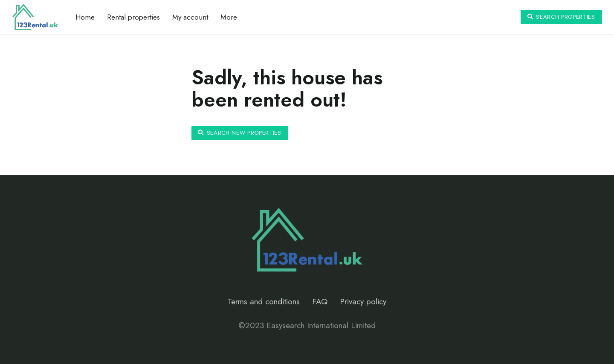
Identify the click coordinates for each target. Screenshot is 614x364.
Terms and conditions (264, 302)
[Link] (35, 17)
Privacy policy (363, 302)
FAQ (320, 302)
